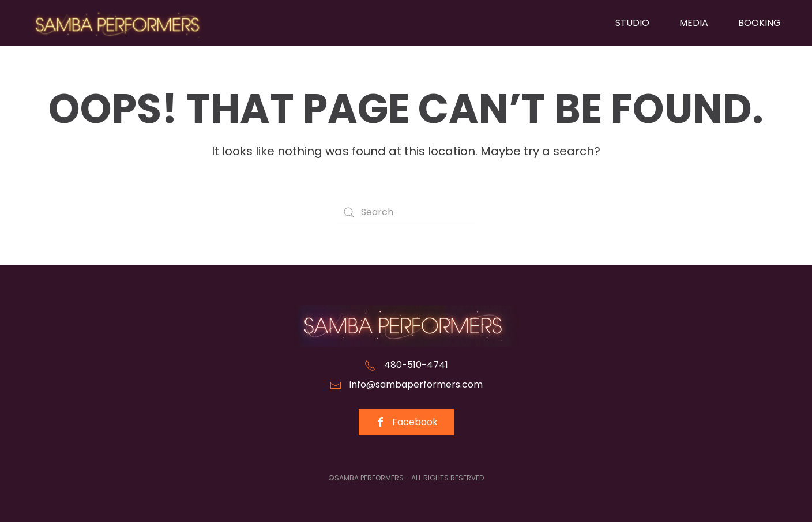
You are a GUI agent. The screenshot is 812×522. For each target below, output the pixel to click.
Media (694, 23)
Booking (760, 23)
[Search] (406, 212)
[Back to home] (118, 23)
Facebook (406, 422)
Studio (632, 23)
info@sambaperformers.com (416, 384)
